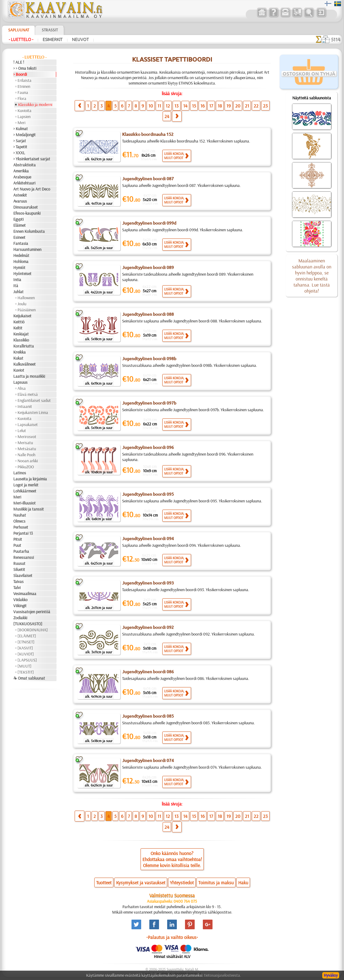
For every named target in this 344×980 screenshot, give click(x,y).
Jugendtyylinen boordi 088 (148, 314)
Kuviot (19, 370)
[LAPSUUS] (27, 660)
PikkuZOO (26, 467)
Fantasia (21, 243)
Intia (17, 280)
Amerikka (21, 171)
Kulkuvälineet (24, 364)
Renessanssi (24, 557)
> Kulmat (21, 129)
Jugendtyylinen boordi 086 (148, 672)
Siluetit (19, 569)
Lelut (22, 431)
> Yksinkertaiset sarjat (32, 159)
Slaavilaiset (23, 575)
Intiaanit (25, 406)
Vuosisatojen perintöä (32, 612)
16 (203, 106)
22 (256, 106)
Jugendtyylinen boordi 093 (148, 583)
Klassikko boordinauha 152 (148, 134)
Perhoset (21, 527)
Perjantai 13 (23, 533)
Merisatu (25, 443)
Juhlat (18, 292)
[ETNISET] (26, 642)
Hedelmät (21, 255)
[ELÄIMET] (27, 636)
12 (168, 106)
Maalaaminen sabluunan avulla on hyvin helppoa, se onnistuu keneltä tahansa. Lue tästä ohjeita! (312, 276)
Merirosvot (27, 437)
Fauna (23, 92)
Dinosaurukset (26, 207)
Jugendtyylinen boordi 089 (148, 267)
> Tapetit (20, 147)
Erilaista (24, 80)
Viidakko (20, 600)
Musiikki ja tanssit (29, 509)
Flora (22, 98)
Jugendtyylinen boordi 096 (148, 447)
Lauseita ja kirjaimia (30, 479)
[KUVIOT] (26, 654)
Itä (16, 286)
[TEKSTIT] (26, 672)
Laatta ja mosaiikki (29, 376)
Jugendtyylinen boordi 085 (148, 716)
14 (185, 106)
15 (194, 106)
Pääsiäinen (27, 310)
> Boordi (20, 74)
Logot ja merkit (26, 485)
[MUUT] (24, 666)
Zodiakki (20, 618)
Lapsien (24, 117)
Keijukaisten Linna (33, 412)
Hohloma (21, 261)
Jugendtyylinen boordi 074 (148, 761)
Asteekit (20, 195)
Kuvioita (24, 110)
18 (220, 106)
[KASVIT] (25, 648)
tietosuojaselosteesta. (222, 975)
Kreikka (19, 352)
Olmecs (19, 521)
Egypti (18, 219)
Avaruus (20, 201)
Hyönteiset (22, 274)
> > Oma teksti (25, 68)
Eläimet (19, 225)
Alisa (22, 388)
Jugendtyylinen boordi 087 (148, 179)
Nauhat (20, 515)
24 (167, 116)
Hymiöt (19, 267)
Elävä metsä (28, 394)
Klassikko (21, 340)
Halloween (26, 298)
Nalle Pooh (26, 455)
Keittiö (19, 322)
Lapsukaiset (28, 424)
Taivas (18, 581)
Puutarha (21, 551)
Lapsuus (20, 382)
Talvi (17, 588)
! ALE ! (19, 62)
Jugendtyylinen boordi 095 (148, 494)
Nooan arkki (28, 461)
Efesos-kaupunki (27, 213)
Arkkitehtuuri (24, 183)
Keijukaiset (22, 316)
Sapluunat (19, 30)
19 (229, 106)
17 (211, 106)
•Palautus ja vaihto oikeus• (172, 937)
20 (238, 106)
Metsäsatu (27, 449)
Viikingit (20, 606)
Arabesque (22, 177)
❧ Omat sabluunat (29, 678)
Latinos (20, 473)
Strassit (50, 30)
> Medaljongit (24, 135)
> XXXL (19, 153)
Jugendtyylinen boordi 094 (148, 539)
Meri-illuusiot (24, 503)
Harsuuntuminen (27, 249)
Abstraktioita (24, 165)
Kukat (18, 358)
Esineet (19, 237)
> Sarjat (20, 141)
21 (247, 106)
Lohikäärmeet (25, 491)
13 (177, 106)
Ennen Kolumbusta (29, 231)
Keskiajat (21, 334)
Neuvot (80, 40)
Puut (17, 545)
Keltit (18, 328)
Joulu (22, 304)
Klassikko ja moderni (35, 104)
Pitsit (18, 539)
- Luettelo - (21, 40)
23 (265, 106)
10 (151, 106)
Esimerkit (53, 40)
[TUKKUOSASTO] (28, 624)
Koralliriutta (24, 346)
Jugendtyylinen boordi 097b (149, 403)
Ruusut (19, 563)
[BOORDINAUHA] (33, 630)
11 (159, 106)
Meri (21, 123)
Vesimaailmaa (25, 594)
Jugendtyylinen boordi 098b (149, 359)
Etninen (24, 86)
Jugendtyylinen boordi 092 (148, 627)
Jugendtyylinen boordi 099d (149, 223)
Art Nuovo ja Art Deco (32, 189)
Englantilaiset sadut (34, 400)
